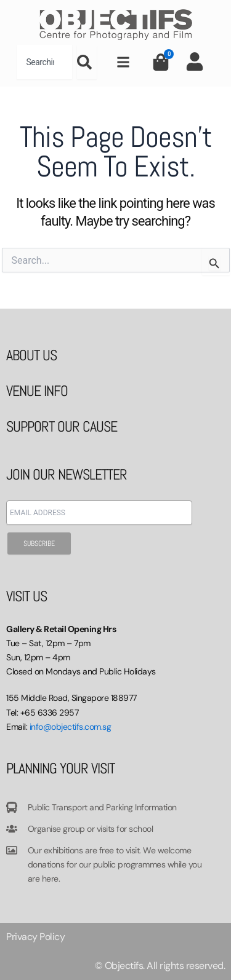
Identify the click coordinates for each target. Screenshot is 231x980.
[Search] (87, 62)
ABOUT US (31, 355)
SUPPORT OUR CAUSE (62, 426)
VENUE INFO (37, 391)
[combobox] (44, 62)
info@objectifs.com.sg (71, 727)
